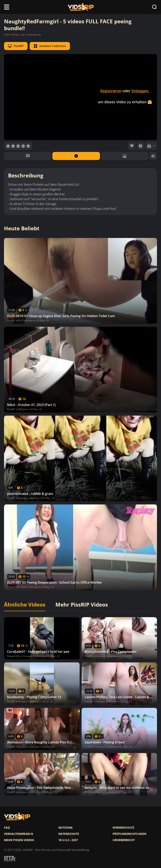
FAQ (7, 828)
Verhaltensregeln (19, 834)
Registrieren (111, 91)
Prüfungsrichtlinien (129, 834)
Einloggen (140, 91)
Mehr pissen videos (19, 840)
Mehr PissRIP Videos (82, 605)
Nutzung (65, 828)
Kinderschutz (123, 828)
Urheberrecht (124, 840)
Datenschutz (69, 834)
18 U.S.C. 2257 (68, 840)
